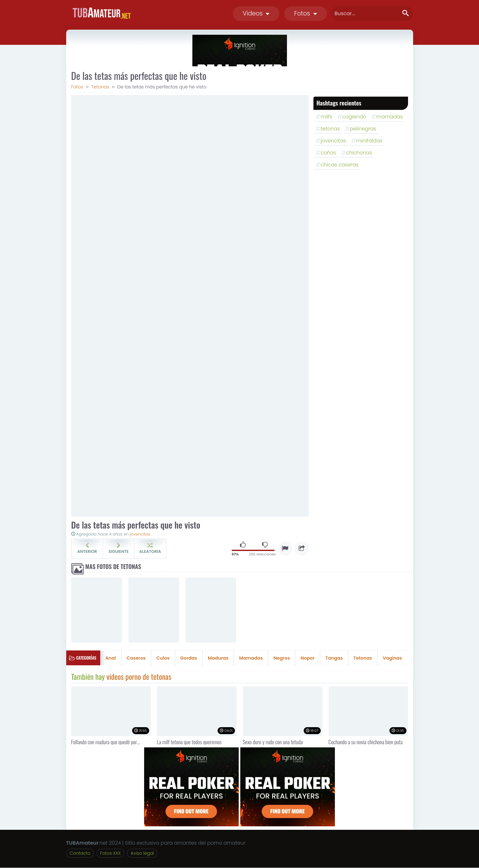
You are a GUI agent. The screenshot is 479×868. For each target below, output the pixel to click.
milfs (327, 117)
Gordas (189, 658)
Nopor (308, 658)
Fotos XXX (111, 853)
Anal (111, 658)
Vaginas (392, 658)
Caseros (136, 658)
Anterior (87, 548)
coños (328, 153)
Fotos (306, 13)
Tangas (334, 658)
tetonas (330, 129)
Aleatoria (150, 548)
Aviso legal (142, 853)
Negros (282, 658)
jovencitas (140, 534)
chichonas (359, 153)
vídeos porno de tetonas (139, 676)
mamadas (389, 117)
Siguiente (119, 548)
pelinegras (363, 129)
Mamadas (251, 658)
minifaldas (369, 141)
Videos (256, 13)
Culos (163, 658)
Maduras (218, 658)
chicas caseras (340, 165)
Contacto (80, 853)
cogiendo (354, 117)
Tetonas (363, 658)
